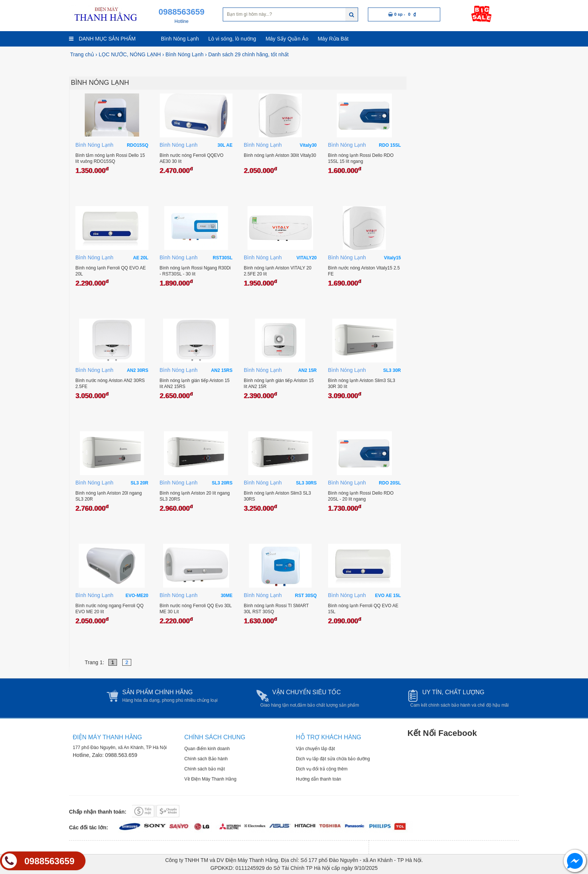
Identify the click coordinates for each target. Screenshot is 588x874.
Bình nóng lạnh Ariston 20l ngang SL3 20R (109, 496)
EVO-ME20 (137, 596)
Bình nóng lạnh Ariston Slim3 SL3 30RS (277, 496)
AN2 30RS (137, 370)
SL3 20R (139, 483)
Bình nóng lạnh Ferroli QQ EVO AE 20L (111, 271)
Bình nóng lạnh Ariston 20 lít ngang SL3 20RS (195, 496)
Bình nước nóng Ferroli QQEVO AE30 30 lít (192, 158)
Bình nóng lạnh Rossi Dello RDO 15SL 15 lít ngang (361, 158)
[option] (144, 69)
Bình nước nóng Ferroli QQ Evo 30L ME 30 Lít (196, 609)
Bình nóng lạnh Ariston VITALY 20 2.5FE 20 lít (277, 271)
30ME (227, 596)
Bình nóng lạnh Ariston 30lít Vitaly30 (280, 155)
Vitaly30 (308, 145)
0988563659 (181, 12)
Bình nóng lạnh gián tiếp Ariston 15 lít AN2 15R (279, 384)
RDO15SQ (137, 145)
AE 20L (141, 258)
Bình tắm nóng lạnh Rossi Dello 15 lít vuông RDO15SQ (110, 158)
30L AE (225, 145)
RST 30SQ (306, 596)
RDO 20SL (390, 483)
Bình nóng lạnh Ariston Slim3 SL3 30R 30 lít (362, 384)
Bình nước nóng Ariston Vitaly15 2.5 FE (364, 271)
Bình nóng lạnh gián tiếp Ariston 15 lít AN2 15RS (195, 384)
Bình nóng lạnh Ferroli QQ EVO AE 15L (363, 609)
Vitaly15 (392, 258)
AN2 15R (307, 370)
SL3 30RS (306, 483)
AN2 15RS (222, 370)
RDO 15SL (390, 145)
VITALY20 (306, 258)
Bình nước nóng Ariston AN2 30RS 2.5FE (110, 384)
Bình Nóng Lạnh (94, 145)
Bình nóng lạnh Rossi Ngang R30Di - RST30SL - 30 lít (195, 271)
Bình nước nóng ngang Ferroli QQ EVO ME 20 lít (109, 609)
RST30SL (223, 258)
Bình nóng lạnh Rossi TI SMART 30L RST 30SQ (276, 609)
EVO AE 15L (388, 596)
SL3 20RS (222, 483)
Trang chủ (82, 54)
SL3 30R (392, 370)
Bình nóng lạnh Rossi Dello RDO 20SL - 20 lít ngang (361, 496)
